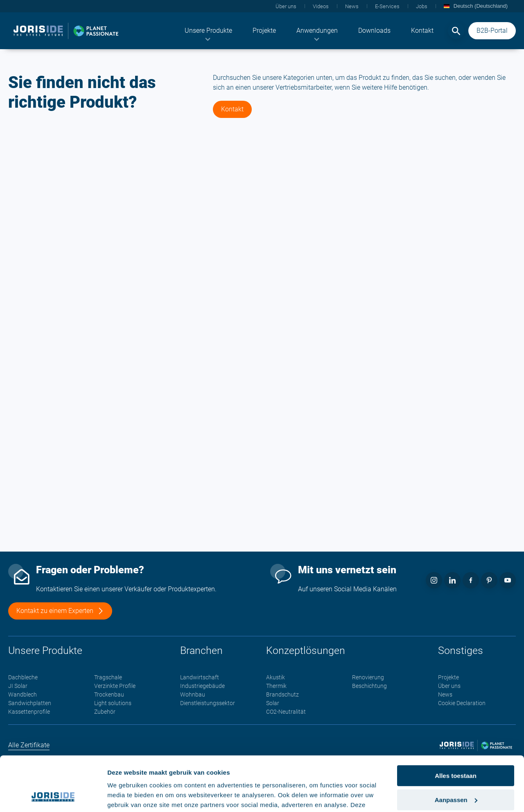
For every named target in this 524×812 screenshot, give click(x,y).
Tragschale (108, 677)
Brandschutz (282, 694)
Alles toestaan (456, 725)
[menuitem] (208, 31)
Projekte (448, 677)
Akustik (276, 677)
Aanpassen (456, 749)
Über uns (449, 686)
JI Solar (18, 686)
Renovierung (368, 677)
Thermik (276, 686)
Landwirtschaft (200, 677)
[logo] (66, 31)
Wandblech (23, 694)
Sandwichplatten (30, 703)
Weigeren (455, 772)
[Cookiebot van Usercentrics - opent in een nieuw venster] (53, 796)
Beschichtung (369, 686)
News (445, 694)
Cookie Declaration (462, 703)
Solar (273, 703)
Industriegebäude (202, 686)
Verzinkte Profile (115, 686)
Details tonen (127, 796)
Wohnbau (193, 694)
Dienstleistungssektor (208, 703)
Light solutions (113, 703)
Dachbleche (23, 677)
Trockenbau (109, 694)
